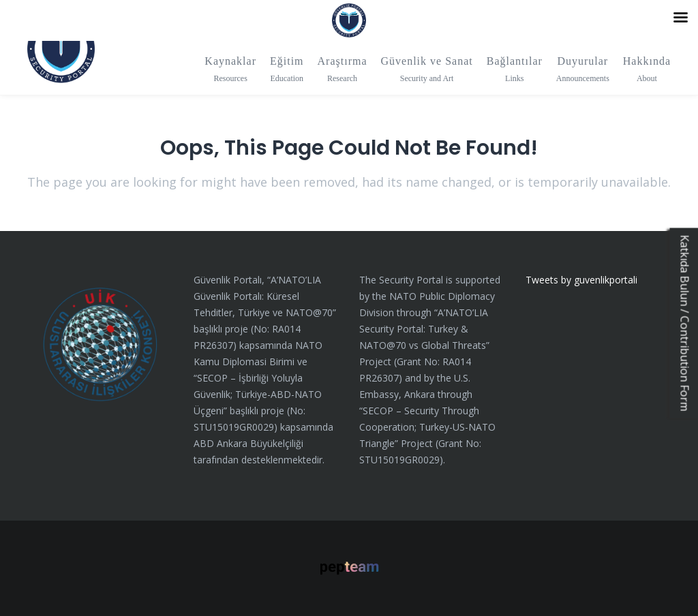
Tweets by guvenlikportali (581, 280)
